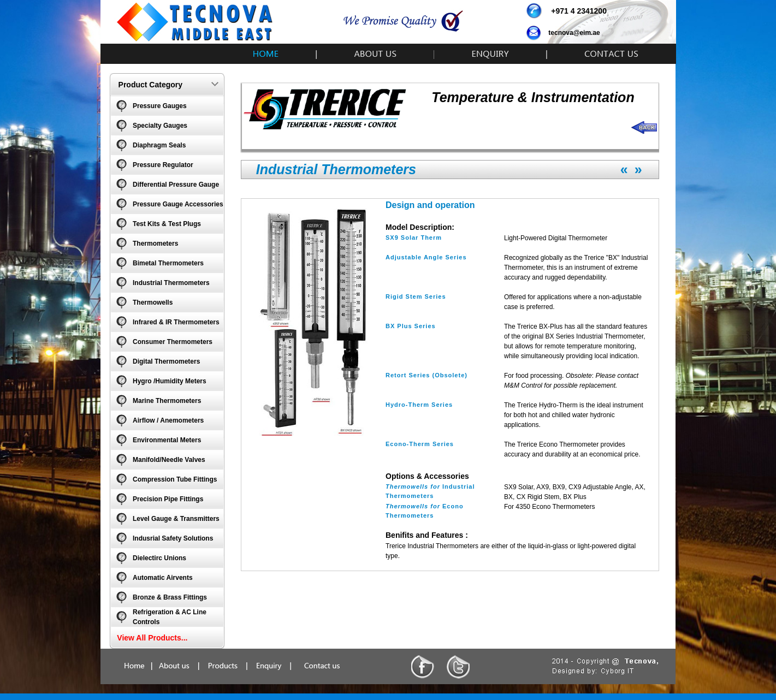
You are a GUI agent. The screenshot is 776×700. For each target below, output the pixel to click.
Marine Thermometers (167, 401)
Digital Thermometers (166, 361)
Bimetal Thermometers (168, 263)
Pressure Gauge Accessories (178, 204)
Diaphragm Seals (159, 145)
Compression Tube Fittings (175, 479)
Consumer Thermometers (173, 342)
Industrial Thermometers (171, 283)
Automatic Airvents (163, 578)
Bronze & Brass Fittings (170, 597)
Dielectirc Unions (159, 558)
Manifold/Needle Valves (169, 460)
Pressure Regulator (163, 165)
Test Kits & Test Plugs (167, 224)
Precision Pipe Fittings (168, 499)
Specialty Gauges (160, 126)
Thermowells (153, 302)
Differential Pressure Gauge (176, 185)
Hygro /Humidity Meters (170, 381)
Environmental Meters (167, 440)
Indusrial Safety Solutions (173, 538)
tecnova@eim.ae (574, 33)
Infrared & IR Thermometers (176, 322)
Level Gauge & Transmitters (176, 519)
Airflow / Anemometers (168, 420)
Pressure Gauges (160, 106)
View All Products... (152, 638)
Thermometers (155, 244)
